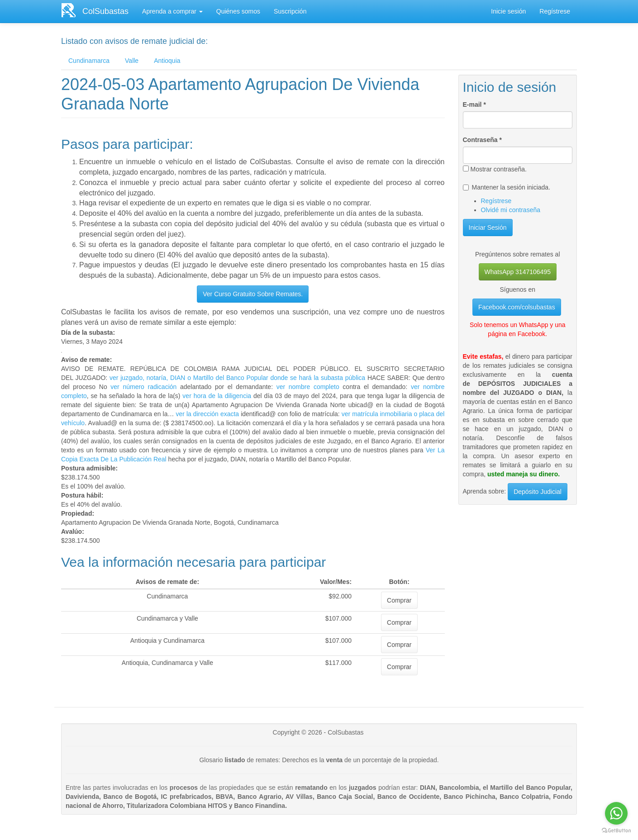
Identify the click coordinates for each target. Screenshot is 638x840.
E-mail (474, 104)
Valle (132, 61)
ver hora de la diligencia (217, 396)
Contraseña (482, 140)
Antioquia (167, 61)
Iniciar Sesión (488, 228)
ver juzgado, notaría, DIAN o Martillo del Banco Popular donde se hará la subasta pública (236, 378)
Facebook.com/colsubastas (517, 307)
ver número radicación (143, 387)
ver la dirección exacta (208, 414)
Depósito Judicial (538, 492)
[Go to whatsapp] (616, 813)
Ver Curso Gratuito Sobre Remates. (253, 294)
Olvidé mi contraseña (511, 210)
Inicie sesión (508, 11)
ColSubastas (105, 11)
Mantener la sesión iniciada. (507, 187)
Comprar (399, 600)
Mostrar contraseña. (495, 169)
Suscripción (290, 11)
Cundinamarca (89, 61)
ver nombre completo (308, 387)
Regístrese (555, 11)
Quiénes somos (238, 11)
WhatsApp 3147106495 (518, 272)
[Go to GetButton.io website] (616, 831)
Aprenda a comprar (172, 11)
